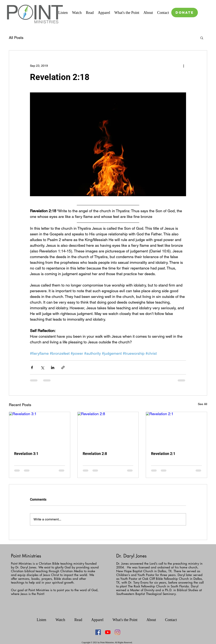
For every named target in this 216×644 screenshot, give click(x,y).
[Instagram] (117, 632)
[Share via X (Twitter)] (42, 367)
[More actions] (184, 66)
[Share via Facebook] (32, 367)
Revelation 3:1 (26, 454)
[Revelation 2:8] (108, 429)
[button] (202, 38)
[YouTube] (108, 632)
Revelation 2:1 (163, 454)
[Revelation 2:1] (176, 429)
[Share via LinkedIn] (53, 367)
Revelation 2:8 (95, 454)
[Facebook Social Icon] (98, 632)
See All (202, 404)
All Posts (16, 38)
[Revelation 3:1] (40, 429)
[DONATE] (185, 13)
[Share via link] (63, 367)
